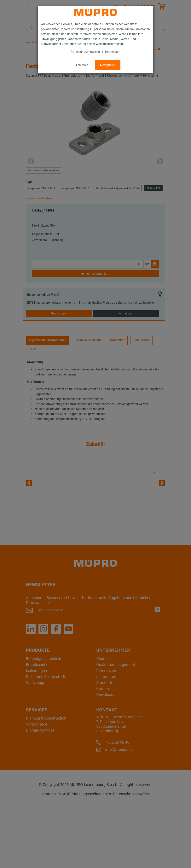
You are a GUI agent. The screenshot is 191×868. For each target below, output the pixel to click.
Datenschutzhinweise (85, 52)
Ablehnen (82, 65)
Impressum (113, 52)
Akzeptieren (108, 65)
